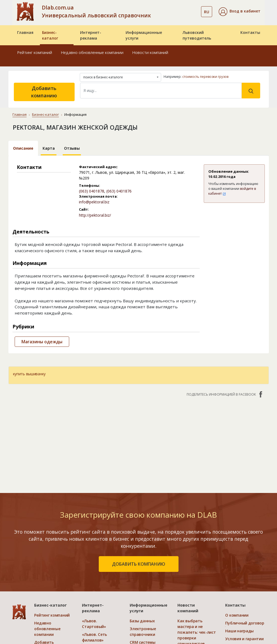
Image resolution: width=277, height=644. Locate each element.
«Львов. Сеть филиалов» (94, 637)
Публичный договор (245, 623)
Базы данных (142, 621)
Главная (25, 32)
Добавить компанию (44, 92)
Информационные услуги (144, 35)
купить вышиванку (29, 374)
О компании (237, 615)
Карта (49, 148)
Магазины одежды (42, 342)
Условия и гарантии (244, 639)
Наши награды (239, 631)
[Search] (161, 91)
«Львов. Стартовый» (94, 624)
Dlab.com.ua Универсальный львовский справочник (96, 11)
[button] (240, 12)
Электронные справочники (143, 632)
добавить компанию (139, 564)
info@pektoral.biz (94, 202)
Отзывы (72, 148)
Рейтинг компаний (35, 52)
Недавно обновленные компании (92, 52)
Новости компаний (150, 52)
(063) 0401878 (92, 191)
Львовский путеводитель (197, 35)
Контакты (250, 32)
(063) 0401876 (119, 191)
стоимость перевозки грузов (205, 77)
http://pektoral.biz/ (95, 215)
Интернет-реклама (91, 35)
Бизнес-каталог (50, 35)
